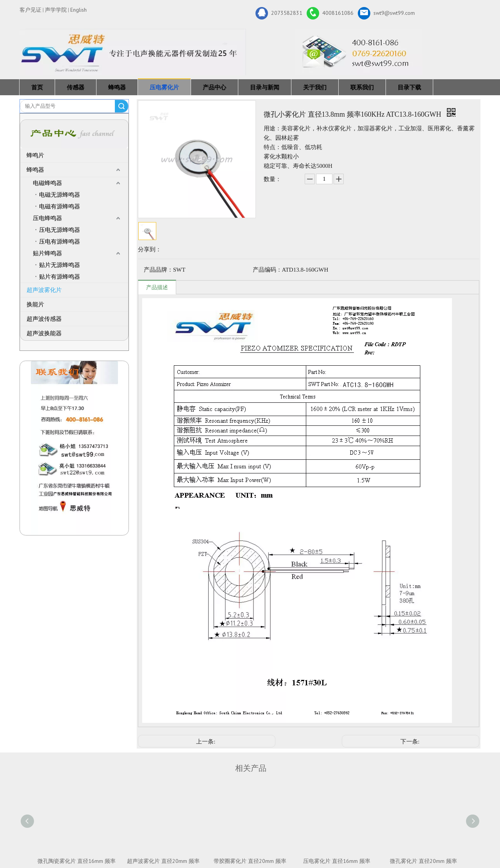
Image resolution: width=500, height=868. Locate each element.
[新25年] (133, 52)
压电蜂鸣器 (47, 218)
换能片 (35, 304)
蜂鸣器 (117, 87)
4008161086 (330, 13)
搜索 (121, 106)
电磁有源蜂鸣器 (60, 206)
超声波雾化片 (44, 290)
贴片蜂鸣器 (47, 253)
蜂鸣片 (35, 155)
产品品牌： (158, 270)
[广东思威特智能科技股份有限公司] (358, 52)
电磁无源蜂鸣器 (60, 195)
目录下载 (409, 87)
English (79, 10)
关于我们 (315, 87)
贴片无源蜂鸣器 (60, 265)
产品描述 (157, 287)
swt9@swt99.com (386, 13)
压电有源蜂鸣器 (60, 242)
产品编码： (267, 270)
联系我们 (362, 87)
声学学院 (56, 10)
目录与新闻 (265, 87)
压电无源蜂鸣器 (60, 230)
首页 (37, 87)
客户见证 (30, 10)
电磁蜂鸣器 (47, 183)
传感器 (76, 87)
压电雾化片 (164, 87)
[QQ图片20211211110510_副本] (74, 448)
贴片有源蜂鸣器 (60, 277)
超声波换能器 (44, 333)
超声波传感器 (44, 319)
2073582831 (279, 13)
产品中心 (214, 87)
